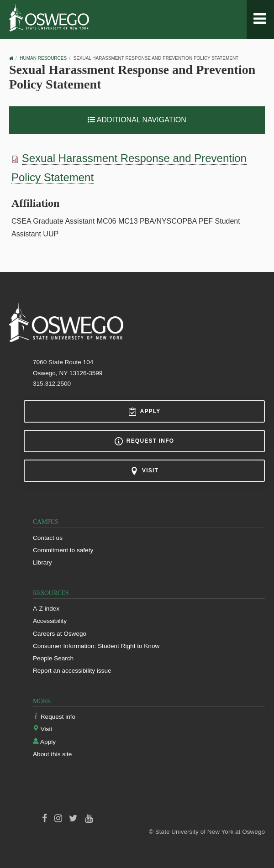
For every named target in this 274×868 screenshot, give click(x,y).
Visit (144, 471)
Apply (145, 412)
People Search (53, 658)
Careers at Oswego (60, 634)
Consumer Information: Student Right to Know (96, 646)
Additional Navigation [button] (137, 120)
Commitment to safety (63, 550)
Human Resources (43, 58)
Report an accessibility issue (72, 671)
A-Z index (46, 609)
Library (42, 562)
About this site (52, 754)
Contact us (48, 538)
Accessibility (50, 621)
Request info (144, 441)
